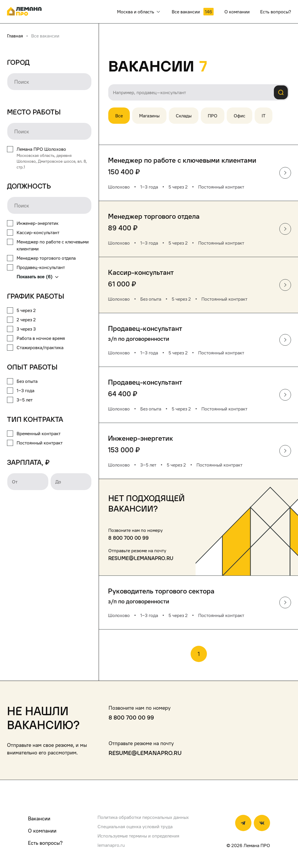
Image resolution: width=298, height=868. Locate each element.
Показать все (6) (38, 277)
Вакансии (39, 818)
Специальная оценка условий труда (135, 826)
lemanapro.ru (111, 845)
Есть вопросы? (45, 843)
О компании (42, 831)
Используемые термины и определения (138, 836)
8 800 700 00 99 (128, 538)
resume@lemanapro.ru (141, 558)
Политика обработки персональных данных (143, 817)
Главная (15, 36)
